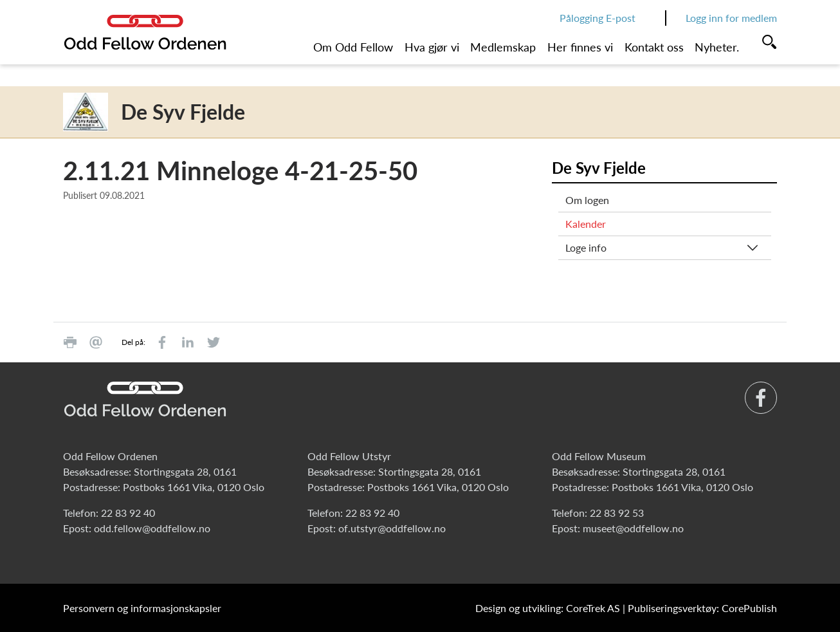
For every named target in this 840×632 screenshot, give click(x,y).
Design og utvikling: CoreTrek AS (548, 608)
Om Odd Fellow (353, 47)
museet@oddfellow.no (633, 528)
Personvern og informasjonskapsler (142, 608)
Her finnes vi (580, 47)
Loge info (586, 247)
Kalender (586, 224)
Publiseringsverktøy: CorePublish (702, 608)
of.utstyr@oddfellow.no (392, 528)
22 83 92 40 (128, 513)
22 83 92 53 (617, 513)
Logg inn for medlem (731, 18)
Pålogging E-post (598, 18)
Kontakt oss (654, 47)
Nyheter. (717, 47)
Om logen (587, 200)
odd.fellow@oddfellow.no (152, 528)
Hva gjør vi (432, 47)
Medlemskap (503, 47)
